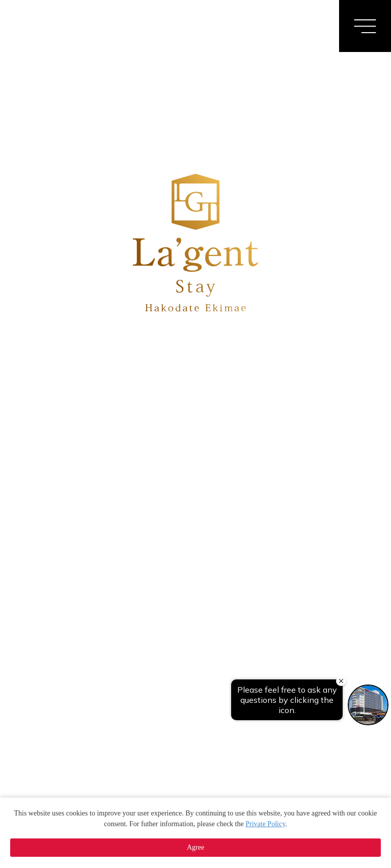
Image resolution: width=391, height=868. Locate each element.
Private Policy (265, 824)
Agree (195, 847)
